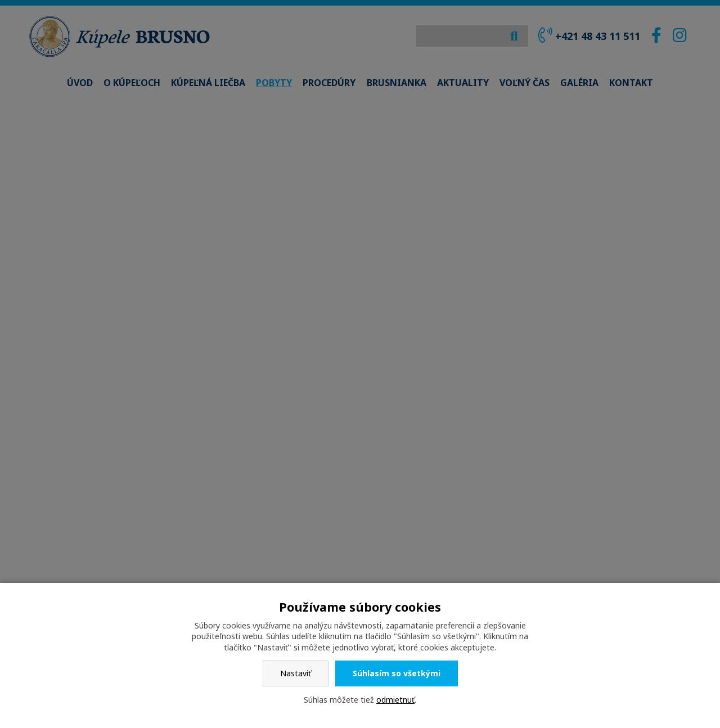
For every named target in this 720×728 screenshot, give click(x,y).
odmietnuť (395, 700)
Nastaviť (296, 673)
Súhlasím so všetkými (397, 673)
